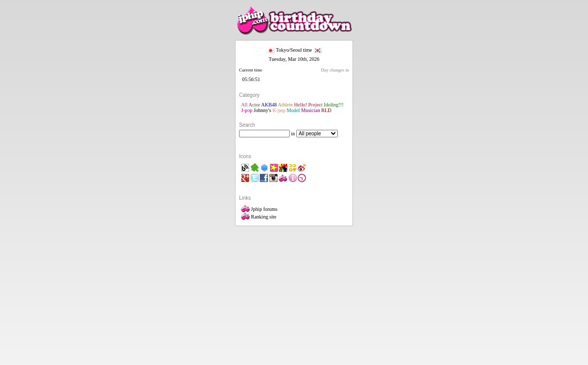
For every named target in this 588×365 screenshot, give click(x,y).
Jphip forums (259, 209)
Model (293, 110)
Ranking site (259, 217)
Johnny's (263, 110)
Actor (254, 105)
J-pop (247, 110)
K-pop (279, 110)
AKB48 (269, 105)
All (244, 105)
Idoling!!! (334, 105)
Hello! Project (308, 105)
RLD (326, 110)
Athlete (285, 105)
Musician (311, 110)
